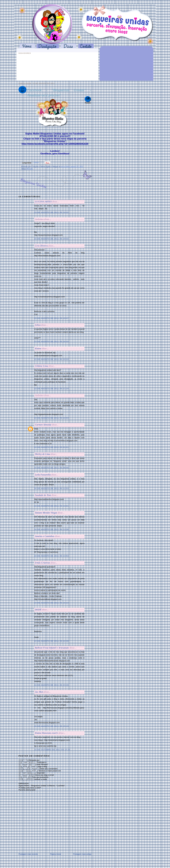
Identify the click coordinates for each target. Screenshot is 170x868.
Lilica (38, 325)
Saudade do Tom (43, 495)
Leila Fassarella (43, 475)
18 (88, 98)
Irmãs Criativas (43, 563)
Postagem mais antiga (82, 854)
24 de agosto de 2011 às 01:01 (51, 447)
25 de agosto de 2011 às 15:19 (51, 726)
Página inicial (56, 854)
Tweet (36, 162)
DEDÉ (38, 610)
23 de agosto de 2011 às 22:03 (51, 418)
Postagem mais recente (28, 854)
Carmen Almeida (43, 425)
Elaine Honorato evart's (47, 733)
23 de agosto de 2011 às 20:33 (51, 342)
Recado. (30, 169)
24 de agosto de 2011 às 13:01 (51, 506)
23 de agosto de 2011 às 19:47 (51, 318)
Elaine (38, 348)
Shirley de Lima (43, 454)
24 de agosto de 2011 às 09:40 (51, 468)
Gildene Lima (42, 366)
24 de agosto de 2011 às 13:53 (51, 556)
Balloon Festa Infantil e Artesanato (52, 648)
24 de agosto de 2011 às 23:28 (51, 685)
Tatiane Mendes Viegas (46, 513)
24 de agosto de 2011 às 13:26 (51, 529)
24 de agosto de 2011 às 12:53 (51, 488)
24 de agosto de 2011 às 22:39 (51, 641)
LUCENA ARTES (43, 202)
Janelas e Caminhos (45, 536)
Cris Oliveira (41, 246)
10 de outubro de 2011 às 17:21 (52, 750)
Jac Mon (39, 692)
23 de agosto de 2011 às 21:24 (51, 389)
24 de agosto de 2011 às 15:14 (51, 603)
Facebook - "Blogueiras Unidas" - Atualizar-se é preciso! (59, 93)
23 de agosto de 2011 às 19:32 (51, 212)
